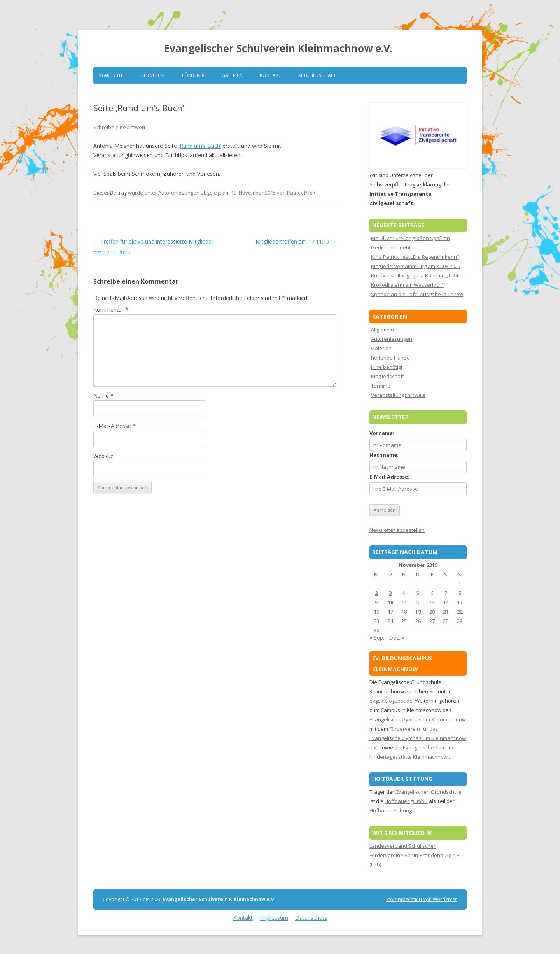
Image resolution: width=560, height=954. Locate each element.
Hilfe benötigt (387, 367)
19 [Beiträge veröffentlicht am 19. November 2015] (418, 612)
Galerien (232, 75)
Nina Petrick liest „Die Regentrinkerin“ (415, 257)
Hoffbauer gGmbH (406, 801)
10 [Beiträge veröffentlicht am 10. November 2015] (390, 602)
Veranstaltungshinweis (398, 395)
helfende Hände (390, 358)
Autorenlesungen (179, 193)
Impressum (274, 918)
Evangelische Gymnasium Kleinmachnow (418, 719)
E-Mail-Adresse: (389, 477)
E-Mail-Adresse (115, 426)
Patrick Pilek (301, 193)
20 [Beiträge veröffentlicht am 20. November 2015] (432, 612)
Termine (381, 386)
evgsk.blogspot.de (391, 701)
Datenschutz (311, 918)
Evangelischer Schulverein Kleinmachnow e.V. (278, 48)
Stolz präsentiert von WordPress (422, 899)
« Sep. (377, 637)
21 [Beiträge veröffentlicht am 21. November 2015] (446, 612)
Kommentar (111, 310)
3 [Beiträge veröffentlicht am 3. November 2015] (390, 593)
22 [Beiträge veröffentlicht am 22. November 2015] (460, 612)
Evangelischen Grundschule (429, 792)
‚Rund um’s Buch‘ (200, 146)
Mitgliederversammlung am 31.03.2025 (416, 266)
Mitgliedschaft (317, 75)
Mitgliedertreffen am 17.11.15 (296, 241)
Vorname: (382, 433)
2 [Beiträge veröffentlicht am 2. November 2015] (376, 593)
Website (103, 456)
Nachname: (384, 455)
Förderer (193, 75)
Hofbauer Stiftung (391, 810)
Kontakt (270, 75)
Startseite (111, 75)
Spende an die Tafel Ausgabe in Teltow (417, 294)
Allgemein (382, 330)
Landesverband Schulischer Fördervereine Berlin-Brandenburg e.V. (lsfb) (415, 855)
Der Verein (153, 75)
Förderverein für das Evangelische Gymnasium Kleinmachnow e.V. (418, 738)
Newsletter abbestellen (397, 530)
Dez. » (397, 637)
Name (103, 395)
